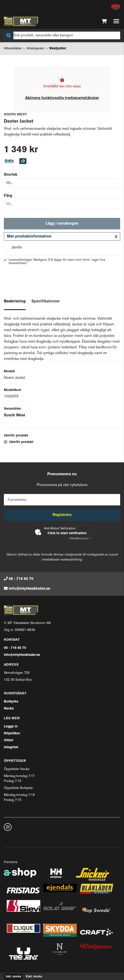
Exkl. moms (34, 977)
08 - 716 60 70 (21, 579)
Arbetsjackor (35, 48)
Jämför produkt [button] (19, 442)
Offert (9, 740)
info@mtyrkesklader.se (29, 589)
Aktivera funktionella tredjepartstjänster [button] (62, 98)
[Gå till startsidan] (21, 21)
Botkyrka (11, 702)
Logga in (11, 727)
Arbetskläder (13, 48)
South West (15, 415)
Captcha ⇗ (80, 539)
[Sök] (62, 35)
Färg (8, 196)
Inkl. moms (13, 977)
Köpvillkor (12, 734)
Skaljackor (58, 48)
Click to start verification (67, 533)
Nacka (9, 709)
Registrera (62, 515)
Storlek (11, 175)
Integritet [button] (11, 747)
